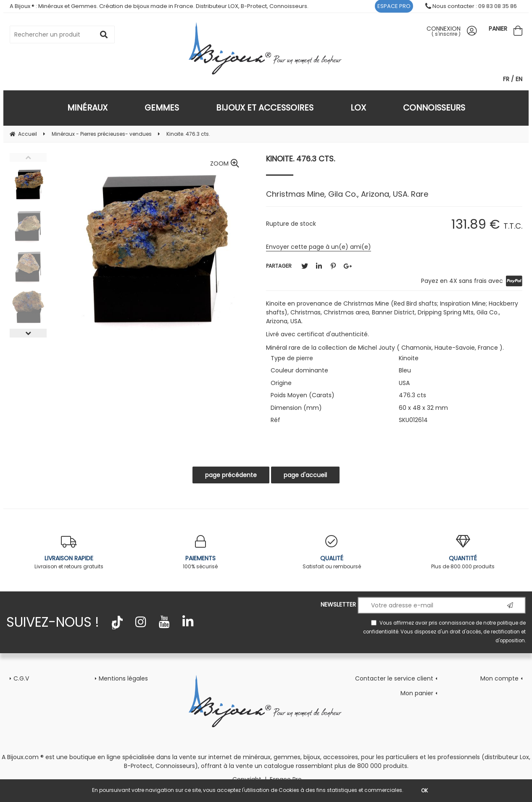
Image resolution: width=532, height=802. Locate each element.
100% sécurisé (201, 553)
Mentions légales (123, 678)
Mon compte (499, 678)
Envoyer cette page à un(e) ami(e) (319, 247)
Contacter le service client (394, 678)
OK (424, 790)
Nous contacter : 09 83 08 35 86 (471, 6)
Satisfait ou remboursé (332, 553)
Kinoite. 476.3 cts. (300, 159)
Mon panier (417, 693)
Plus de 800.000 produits (463, 553)
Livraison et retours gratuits (69, 553)
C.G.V (21, 678)
